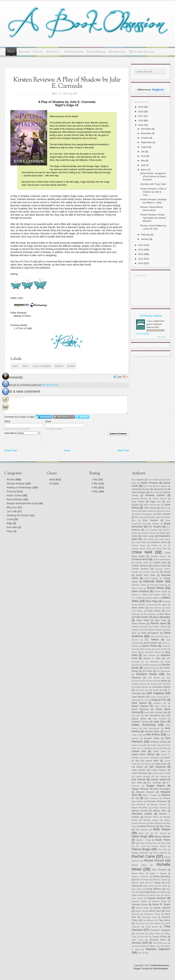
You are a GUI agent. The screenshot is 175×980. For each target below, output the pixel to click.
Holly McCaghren (150, 633)
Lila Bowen (137, 767)
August (144, 147)
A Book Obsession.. (160, 965)
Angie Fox (155, 502)
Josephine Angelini (161, 687)
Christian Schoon (159, 556)
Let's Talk (12, 511)
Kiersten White (152, 738)
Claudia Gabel (142, 563)
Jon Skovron (148, 681)
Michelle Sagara (151, 820)
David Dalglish (151, 578)
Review (71, 366)
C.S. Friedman (152, 530)
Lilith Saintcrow (157, 767)
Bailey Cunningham (144, 514)
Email (48, 421)
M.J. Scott (137, 783)
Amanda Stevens (140, 499)
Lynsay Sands (159, 779)
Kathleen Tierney (140, 722)
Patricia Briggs (141, 849)
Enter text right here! (66, 405)
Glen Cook (161, 620)
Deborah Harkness (159, 585)
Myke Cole (144, 833)
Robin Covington (142, 880)
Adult (25, 366)
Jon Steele (162, 681)
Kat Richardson (153, 716)
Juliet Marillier (139, 697)
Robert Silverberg (162, 877)
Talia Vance (165, 920)
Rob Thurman (159, 870)
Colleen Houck (160, 566)
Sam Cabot (162, 886)
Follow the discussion (126, 377)
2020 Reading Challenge (151, 316)
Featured (12, 491)
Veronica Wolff (140, 943)
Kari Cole (163, 712)
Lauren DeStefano (152, 758)
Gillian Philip (143, 620)
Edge (10, 523)
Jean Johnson (149, 655)
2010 (141, 263)
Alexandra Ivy (160, 489)
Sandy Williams (154, 889)
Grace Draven (139, 624)
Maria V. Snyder (150, 795)
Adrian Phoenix (149, 483)
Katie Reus (160, 722)
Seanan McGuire (157, 898)
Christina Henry (140, 559)
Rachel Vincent (154, 861)
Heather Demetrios (140, 627)
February (145, 235)
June (143, 156)
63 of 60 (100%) (143, 334)
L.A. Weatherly (147, 748)
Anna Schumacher (152, 505)
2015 (141, 125)
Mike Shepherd (156, 823)
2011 (141, 259)
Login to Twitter (82, 417)
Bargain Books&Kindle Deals (22, 503)
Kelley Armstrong (144, 725)
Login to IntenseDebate (44, 417)
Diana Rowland (140, 591)
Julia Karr (140, 690)
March (144, 170)
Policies (38, 52)
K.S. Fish (144, 700)
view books (161, 337)
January (145, 239)
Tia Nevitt (140, 934)
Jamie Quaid (145, 649)
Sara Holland (145, 892)
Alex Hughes (162, 486)
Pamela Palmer (159, 846)
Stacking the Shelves (18, 515)
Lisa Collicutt (161, 776)
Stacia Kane (155, 911)
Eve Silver (165, 614)
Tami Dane (140, 923)
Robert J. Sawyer (158, 873)
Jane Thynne (155, 652)
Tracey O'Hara (159, 937)
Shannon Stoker (159, 901)
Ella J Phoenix (148, 605)
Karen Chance (140, 706)
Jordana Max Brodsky (160, 684)
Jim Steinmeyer (163, 671)
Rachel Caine (143, 856)
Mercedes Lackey (142, 814)
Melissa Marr (160, 811)
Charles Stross (139, 545)
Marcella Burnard (145, 792)
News (10, 531)
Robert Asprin (138, 873)
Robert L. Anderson (140, 877)
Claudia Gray (160, 563)
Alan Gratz (148, 486)
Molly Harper (162, 829)
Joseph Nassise (141, 687)
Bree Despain (150, 520)
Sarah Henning (138, 895)
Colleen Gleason (140, 566)
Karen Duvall (160, 706)
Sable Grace (148, 886)
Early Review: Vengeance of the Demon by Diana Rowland (153, 176)
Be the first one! (50, 385)
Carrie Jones (148, 536)
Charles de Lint (159, 545)
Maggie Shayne (156, 786)
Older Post (123, 450)
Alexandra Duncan (141, 489)
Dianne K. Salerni (140, 595)
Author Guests (74, 52)
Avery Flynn (165, 511)
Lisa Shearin (139, 779)
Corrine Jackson (140, 569)
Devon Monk (155, 588)
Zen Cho (141, 953)
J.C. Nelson (152, 640)
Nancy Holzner (162, 837)
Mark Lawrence (151, 798)
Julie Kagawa (155, 693)
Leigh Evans (161, 764)
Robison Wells (138, 883)
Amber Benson (159, 499)
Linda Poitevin (159, 770)
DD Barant (165, 572)
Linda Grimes (139, 770)
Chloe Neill (142, 552)
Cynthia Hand (149, 572)
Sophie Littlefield (162, 908)
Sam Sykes (137, 889)
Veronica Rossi (158, 940)
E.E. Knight (137, 598)
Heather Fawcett (160, 627)
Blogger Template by (151, 969)
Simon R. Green (161, 904)
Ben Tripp (139, 517)
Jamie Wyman (138, 652)
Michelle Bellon (152, 817)
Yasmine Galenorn (158, 949)
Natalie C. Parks (143, 840)
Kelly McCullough (152, 728)
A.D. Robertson (155, 480)
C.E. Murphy (155, 527)
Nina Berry (153, 843)
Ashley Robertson (149, 511)
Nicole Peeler (163, 840)
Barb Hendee (164, 514)
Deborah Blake (153, 581)
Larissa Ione (139, 751)
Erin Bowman (150, 614)
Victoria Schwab (139, 946)
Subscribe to (22, 433)
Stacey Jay (140, 911)
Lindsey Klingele (143, 776)
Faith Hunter (142, 617)
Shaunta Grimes (140, 905)
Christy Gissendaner (162, 559)
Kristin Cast (156, 745)
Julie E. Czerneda (42, 366)
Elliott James (138, 608)
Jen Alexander (152, 662)
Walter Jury (155, 946)
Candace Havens (148, 533)
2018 (141, 112)
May (143, 161)
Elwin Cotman (155, 608)
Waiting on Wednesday (19, 487)
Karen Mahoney (140, 709)
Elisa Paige (152, 601)
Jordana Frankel (139, 684)
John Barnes (154, 678)
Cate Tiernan (149, 539)
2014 (141, 245)
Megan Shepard (160, 808)
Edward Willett (152, 598)
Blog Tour (12, 507)
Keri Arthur (153, 735)
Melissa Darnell (140, 811)
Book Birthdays (15, 499)
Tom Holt (144, 937)
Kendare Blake (152, 731)
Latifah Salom (160, 751)
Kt (148, 321)
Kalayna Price (159, 700)
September (146, 142)
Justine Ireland (156, 697)
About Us (54, 52)
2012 (141, 254)
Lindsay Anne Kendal (161, 773)
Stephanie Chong (152, 914)
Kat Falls (136, 716)
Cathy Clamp (165, 539)
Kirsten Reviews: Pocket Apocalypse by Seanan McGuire (153, 218)
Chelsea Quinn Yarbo (141, 549)
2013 (141, 250)
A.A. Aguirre (138, 480)
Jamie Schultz (161, 649)
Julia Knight (153, 690)
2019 (141, 107)
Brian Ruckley (153, 524)
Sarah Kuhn (155, 895)
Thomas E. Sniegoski (160, 930)
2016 (141, 121)
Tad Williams (149, 920)
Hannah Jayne (158, 623)
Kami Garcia (139, 703)
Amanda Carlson (155, 495)
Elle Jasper (162, 605)
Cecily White (141, 542)
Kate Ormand (159, 719)
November (146, 133)
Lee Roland (146, 764)
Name (7, 421)
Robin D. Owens (160, 880)
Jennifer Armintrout (150, 665)
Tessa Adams (152, 927)
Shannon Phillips (139, 901)
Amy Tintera (138, 502)
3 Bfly (15, 366)
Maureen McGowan (157, 801)
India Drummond (157, 636)
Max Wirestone (139, 805)
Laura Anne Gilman (143, 754)
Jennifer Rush (150, 668)
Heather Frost (138, 630)
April (143, 165)
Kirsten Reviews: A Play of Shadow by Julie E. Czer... (153, 192)
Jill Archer (147, 671)
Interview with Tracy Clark (153, 184)
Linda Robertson (140, 773)
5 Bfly (95, 491)
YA (51, 484)
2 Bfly (95, 480)
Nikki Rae (140, 843)
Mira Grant (165, 826)
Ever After (12, 527)
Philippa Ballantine (140, 853)
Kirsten (59, 366)
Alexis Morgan (139, 492)
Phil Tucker (162, 850)
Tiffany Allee (154, 934)
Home (11, 52)
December (146, 129)
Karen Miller (149, 712)
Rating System (96, 52)
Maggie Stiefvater (140, 789)
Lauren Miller (152, 761)
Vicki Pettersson (160, 943)
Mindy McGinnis (148, 826)
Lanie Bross (162, 748)
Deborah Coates (139, 585)
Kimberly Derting (158, 742)
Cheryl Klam (161, 549)
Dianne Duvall (161, 591)
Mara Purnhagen (162, 789)
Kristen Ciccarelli (139, 745)
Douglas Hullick (160, 595)
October (145, 138)
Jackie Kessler (151, 643)
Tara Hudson (155, 923)
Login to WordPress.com (64, 417)
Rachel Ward (139, 865)
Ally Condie (155, 492)
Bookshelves (117, 52)
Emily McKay (154, 611)
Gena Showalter (162, 617)
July (143, 152)
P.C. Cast (141, 846)
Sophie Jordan (143, 908)
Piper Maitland (160, 853)
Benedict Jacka (154, 517)
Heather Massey (155, 630)
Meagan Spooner (159, 805)
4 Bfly (95, 487)
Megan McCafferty (140, 808)
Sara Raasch (162, 892)
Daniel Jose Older (146, 575)
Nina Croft (166, 843)
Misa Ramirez (142, 830)
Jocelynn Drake (146, 674)
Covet (10, 519)
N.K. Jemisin (160, 833)
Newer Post (11, 450)
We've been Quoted (141, 52)
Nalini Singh (139, 836)
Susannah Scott (149, 917)
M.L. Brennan (154, 783)
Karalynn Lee (160, 703)
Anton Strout (150, 508)
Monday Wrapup (16, 484)
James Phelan (150, 646)
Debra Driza (137, 588)
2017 (141, 116)
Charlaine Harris (158, 542)
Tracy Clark (137, 940)
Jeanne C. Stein (152, 658)
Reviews (24, 52)
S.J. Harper (155, 883)
